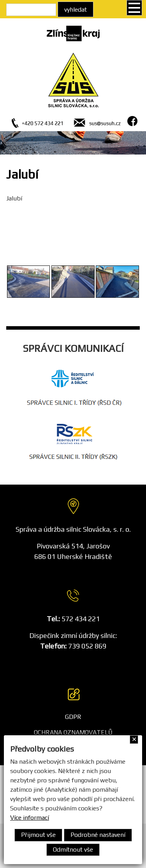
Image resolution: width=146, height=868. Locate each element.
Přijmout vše (38, 835)
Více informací (30, 818)
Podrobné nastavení (98, 835)
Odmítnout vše (73, 850)
